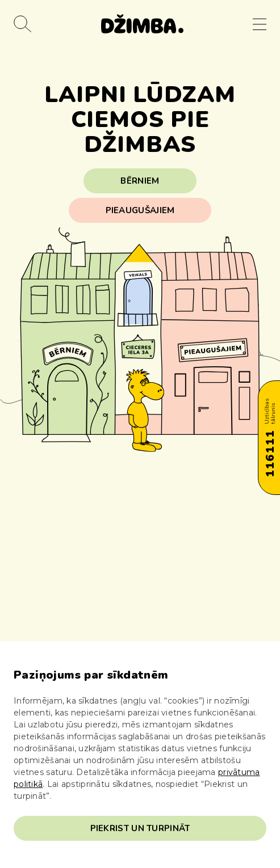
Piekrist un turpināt (140, 828)
